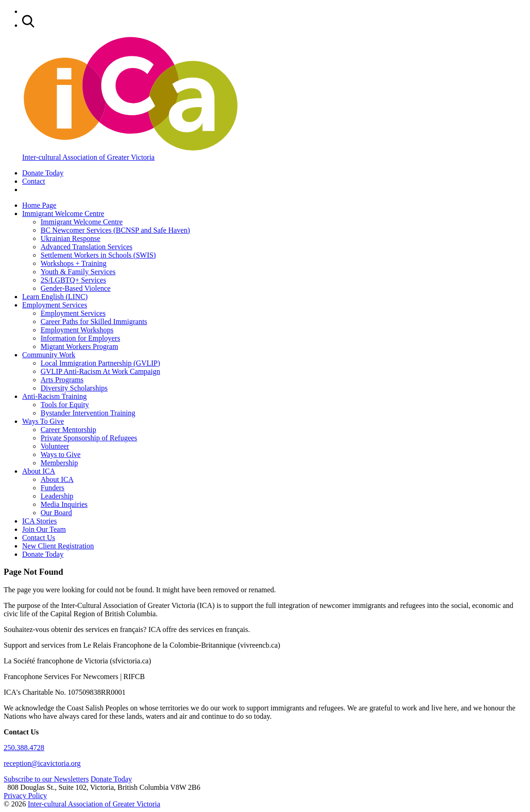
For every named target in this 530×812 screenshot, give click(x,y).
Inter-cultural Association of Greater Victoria (94, 804)
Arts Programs (62, 380)
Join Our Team (44, 529)
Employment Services (55, 305)
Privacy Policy (25, 796)
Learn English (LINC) (55, 297)
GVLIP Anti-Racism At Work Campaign (100, 371)
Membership (59, 463)
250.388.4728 (24, 748)
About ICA (39, 471)
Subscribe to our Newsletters (46, 779)
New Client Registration (58, 546)
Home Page (39, 205)
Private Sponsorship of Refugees (89, 438)
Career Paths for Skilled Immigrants (94, 322)
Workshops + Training (74, 263)
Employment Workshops (77, 330)
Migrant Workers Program (79, 346)
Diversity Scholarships (74, 388)
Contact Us (39, 538)
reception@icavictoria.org (42, 763)
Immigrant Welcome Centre (63, 214)
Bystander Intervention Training (88, 413)
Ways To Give (43, 421)
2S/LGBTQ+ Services (73, 280)
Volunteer (55, 446)
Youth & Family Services (78, 272)
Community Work (49, 355)
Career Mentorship (68, 430)
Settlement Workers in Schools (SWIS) (98, 255)
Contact (34, 181)
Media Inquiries (64, 504)
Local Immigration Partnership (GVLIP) (100, 363)
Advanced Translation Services (86, 247)
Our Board (56, 513)
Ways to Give (61, 454)
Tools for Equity (65, 405)
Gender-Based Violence (76, 288)
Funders (53, 488)
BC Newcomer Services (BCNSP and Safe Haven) (115, 230)
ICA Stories (39, 521)
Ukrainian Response (70, 238)
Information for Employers (80, 338)
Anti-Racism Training (54, 396)
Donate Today (43, 173)
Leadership (57, 496)
